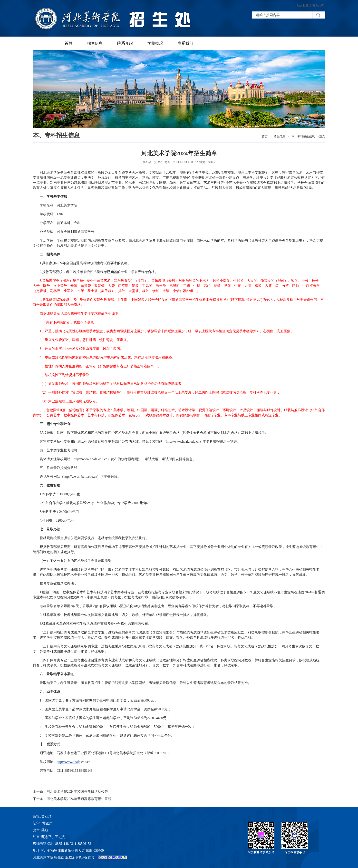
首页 (68, 43)
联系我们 (185, 43)
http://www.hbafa (69, 762)
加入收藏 (303, 6)
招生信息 (95, 43)
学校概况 (155, 43)
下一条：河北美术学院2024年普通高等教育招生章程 (72, 799)
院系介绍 (125, 43)
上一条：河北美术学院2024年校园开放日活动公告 (70, 792)
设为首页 (318, 6)
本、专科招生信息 (303, 137)
